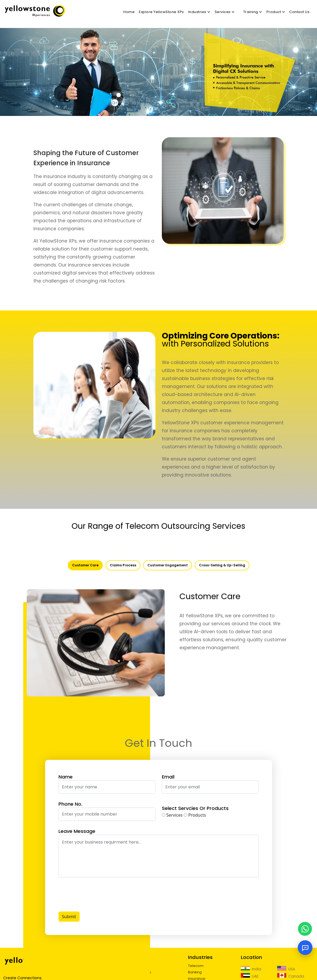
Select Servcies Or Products (195, 808)
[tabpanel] (158, 639)
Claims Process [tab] (123, 565)
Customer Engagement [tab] (168, 565)
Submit (69, 917)
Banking (195, 972)
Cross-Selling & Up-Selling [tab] (222, 565)
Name (66, 777)
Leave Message (77, 831)
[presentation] (99, 894)
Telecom (196, 966)
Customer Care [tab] (85, 565)
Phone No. (70, 804)
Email (168, 777)
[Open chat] (305, 948)
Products (195, 815)
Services (172, 815)
